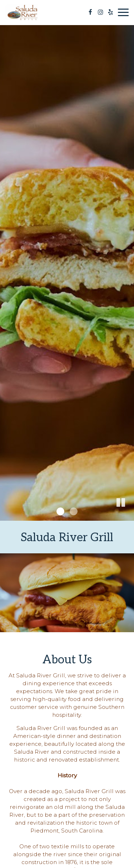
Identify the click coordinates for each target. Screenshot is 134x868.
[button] (129, 515)
